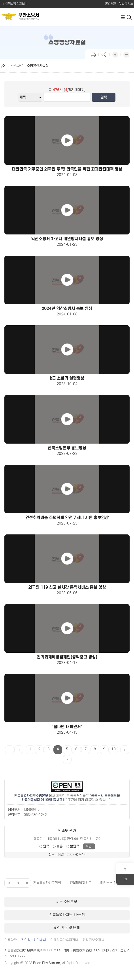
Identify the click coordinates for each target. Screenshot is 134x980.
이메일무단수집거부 (64, 940)
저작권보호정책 (93, 940)
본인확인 (110, 4)
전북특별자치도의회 (47, 883)
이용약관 (11, 940)
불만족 (75, 846)
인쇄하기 (93, 54)
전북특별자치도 (81, 883)
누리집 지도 (126, 4)
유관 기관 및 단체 (67, 928)
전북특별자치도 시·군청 (67, 915)
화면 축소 (126, 54)
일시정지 (27, 883)
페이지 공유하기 (104, 54)
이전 (9, 883)
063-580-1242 (35, 815)
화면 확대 (115, 54)
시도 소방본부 (67, 902)
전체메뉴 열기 (123, 17)
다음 (18, 883)
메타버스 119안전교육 (116, 883)
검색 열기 (129, 17)
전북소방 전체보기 (14, 4)
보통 (60, 846)
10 (113, 749)
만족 (46, 846)
